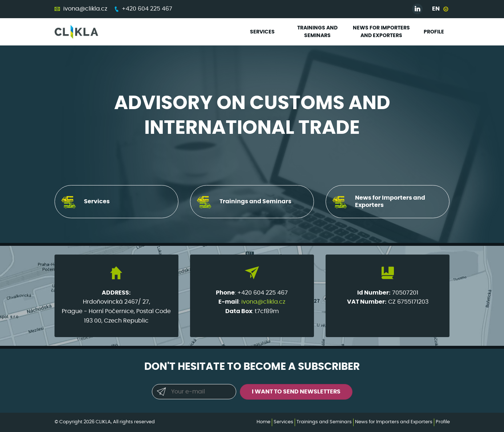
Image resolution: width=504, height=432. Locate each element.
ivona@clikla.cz (85, 9)
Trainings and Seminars (317, 32)
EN (436, 9)
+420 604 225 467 (147, 9)
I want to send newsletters (296, 392)
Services (262, 32)
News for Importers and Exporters (381, 32)
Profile (434, 32)
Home (263, 422)
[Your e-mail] (194, 392)
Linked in (418, 9)
